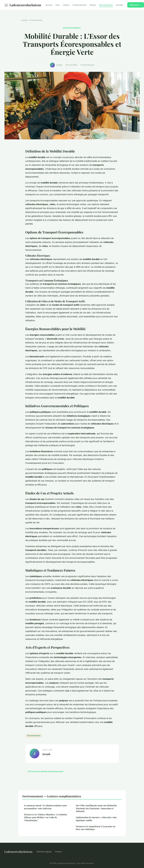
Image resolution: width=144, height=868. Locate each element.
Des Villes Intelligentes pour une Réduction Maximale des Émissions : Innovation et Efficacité (96, 808)
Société (119, 5)
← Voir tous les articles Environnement (44, 771)
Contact (58, 852)
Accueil (49, 5)
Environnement (106, 5)
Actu (58, 5)
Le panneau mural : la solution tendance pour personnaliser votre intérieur (45, 807)
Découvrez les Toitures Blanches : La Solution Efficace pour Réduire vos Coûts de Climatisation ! (46, 817)
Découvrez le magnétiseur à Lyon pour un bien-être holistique (96, 828)
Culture (66, 5)
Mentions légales (44, 852)
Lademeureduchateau (23, 5)
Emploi (93, 5)
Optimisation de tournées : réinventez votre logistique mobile (96, 819)
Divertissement (80, 5)
